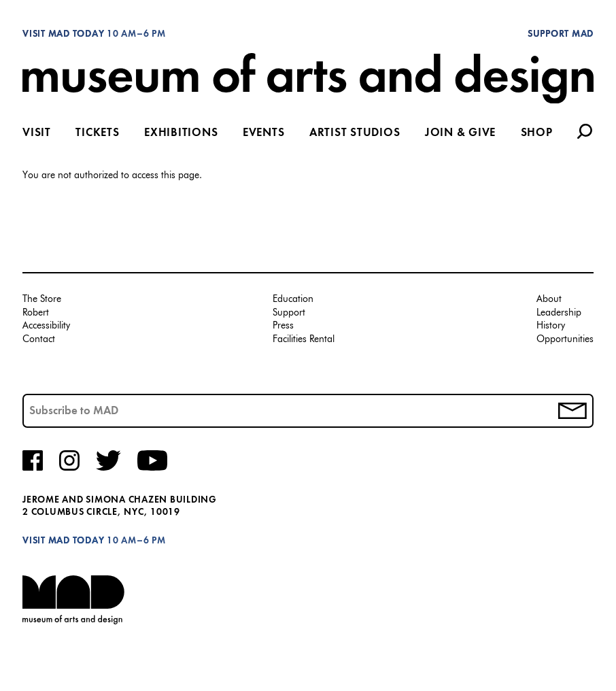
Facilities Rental (304, 340)
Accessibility (46, 326)
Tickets (97, 133)
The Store (42, 300)
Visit (37, 133)
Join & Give (460, 133)
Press (283, 326)
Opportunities (565, 340)
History (551, 326)
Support (289, 313)
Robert (36, 313)
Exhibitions (181, 133)
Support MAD (561, 34)
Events (264, 133)
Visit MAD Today (63, 34)
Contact (39, 340)
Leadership (559, 313)
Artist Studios (355, 133)
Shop (537, 133)
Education (293, 300)
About (549, 300)
